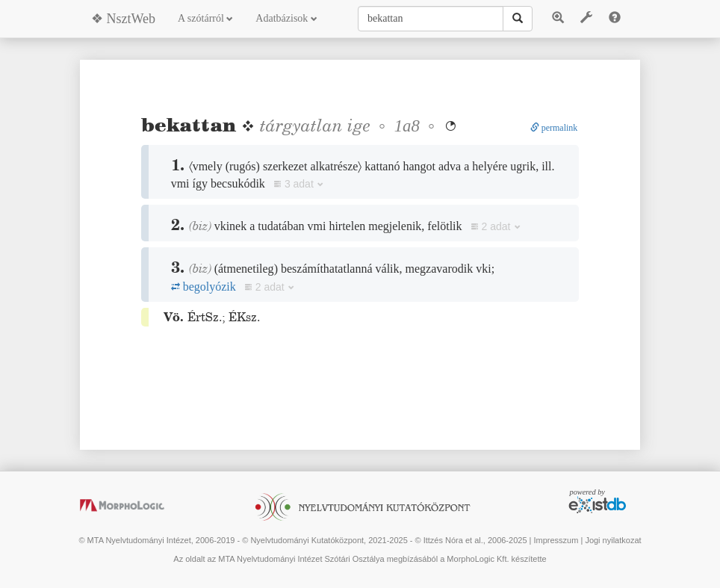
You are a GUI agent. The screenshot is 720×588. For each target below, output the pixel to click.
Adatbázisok (286, 18)
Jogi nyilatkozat (613, 540)
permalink (554, 128)
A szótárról (205, 18)
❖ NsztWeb (123, 19)
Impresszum (556, 540)
